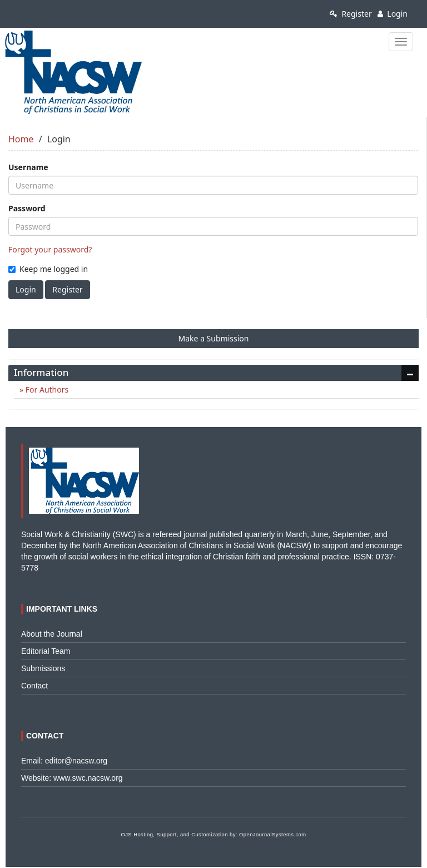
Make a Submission (214, 338)
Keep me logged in (48, 269)
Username (28, 167)
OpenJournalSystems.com (273, 835)
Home (21, 139)
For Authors (46, 390)
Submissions (43, 668)
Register (351, 14)
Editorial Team (46, 651)
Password (27, 208)
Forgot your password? (50, 249)
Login (393, 14)
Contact (34, 686)
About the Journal (52, 634)
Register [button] (67, 289)
